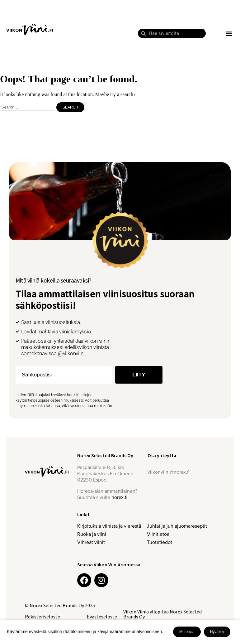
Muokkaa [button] (187, 632)
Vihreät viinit (93, 542)
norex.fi (119, 497)
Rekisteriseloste (42, 617)
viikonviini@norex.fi (169, 472)
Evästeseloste (102, 617)
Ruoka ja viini (92, 534)
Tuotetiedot (160, 542)
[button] (229, 34)
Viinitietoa (158, 534)
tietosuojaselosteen (45, 400)
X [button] (234, 626)
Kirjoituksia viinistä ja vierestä (109, 526)
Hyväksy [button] (217, 632)
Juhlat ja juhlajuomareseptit (179, 526)
